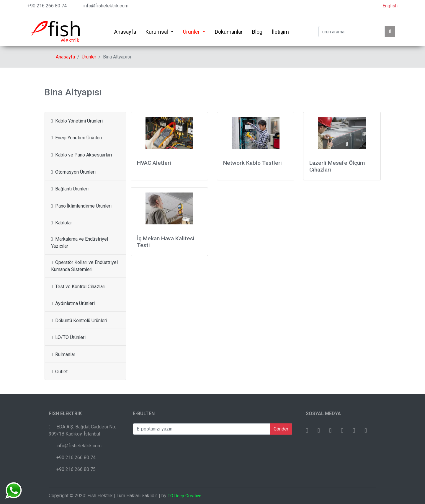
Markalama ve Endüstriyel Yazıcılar (80, 243)
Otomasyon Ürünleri (73, 172)
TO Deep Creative (184, 496)
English (390, 6)
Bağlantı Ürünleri (70, 189)
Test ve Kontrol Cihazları (78, 287)
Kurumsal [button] (157, 32)
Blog (257, 32)
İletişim (280, 32)
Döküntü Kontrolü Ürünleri (79, 320)
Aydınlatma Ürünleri (73, 303)
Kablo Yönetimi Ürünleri (77, 121)
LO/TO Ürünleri (68, 337)
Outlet (59, 372)
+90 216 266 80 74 (47, 6)
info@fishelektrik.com (106, 6)
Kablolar (62, 223)
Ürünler (192, 32)
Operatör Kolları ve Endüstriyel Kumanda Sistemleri (84, 266)
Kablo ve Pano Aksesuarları (81, 155)
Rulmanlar (63, 354)
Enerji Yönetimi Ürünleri (77, 138)
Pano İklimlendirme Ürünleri (81, 206)
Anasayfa (125, 32)
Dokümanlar (229, 32)
